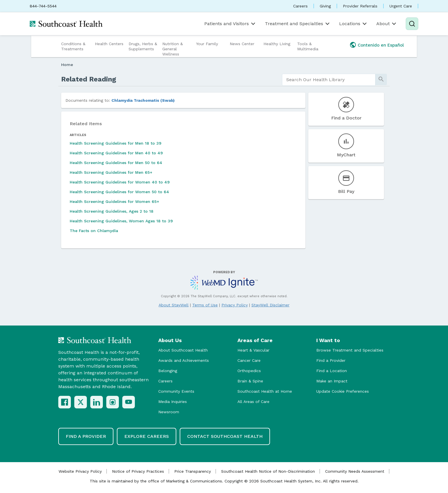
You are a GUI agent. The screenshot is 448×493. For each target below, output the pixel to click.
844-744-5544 (43, 6)
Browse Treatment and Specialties (350, 350)
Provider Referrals (360, 6)
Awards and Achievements (184, 360)
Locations (353, 24)
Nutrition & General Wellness (173, 49)
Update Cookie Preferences (343, 391)
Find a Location (332, 371)
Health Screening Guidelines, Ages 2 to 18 (112, 211)
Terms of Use (205, 305)
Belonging (168, 371)
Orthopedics (249, 371)
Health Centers (109, 44)
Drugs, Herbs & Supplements (143, 46)
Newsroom (169, 412)
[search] (329, 80)
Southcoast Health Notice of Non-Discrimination (268, 471)
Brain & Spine (250, 381)
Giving (325, 6)
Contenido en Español (381, 45)
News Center (242, 44)
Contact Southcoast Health (225, 436)
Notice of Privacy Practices (138, 471)
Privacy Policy (235, 305)
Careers (300, 6)
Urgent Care (401, 6)
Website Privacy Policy (80, 471)
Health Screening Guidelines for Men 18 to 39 (116, 143)
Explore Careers (147, 436)
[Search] (412, 24)
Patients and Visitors (230, 24)
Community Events (176, 391)
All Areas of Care (253, 402)
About (387, 24)
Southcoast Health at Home (265, 391)
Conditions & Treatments (73, 46)
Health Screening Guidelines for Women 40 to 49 (120, 182)
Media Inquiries (173, 402)
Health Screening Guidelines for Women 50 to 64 (119, 192)
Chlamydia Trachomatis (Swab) (143, 100)
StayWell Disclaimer (270, 305)
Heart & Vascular (253, 350)
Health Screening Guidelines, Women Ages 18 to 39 (121, 221)
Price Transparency (193, 471)
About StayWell (174, 305)
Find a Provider (331, 360)
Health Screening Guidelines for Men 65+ (111, 172)
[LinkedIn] (97, 402)
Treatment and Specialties (298, 24)
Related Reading (89, 79)
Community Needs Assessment (355, 471)
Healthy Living (277, 44)
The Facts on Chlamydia (94, 231)
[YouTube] (129, 402)
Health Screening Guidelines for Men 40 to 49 (116, 153)
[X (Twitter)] (81, 402)
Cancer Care (249, 360)
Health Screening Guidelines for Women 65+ (114, 201)
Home (67, 65)
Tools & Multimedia (308, 46)
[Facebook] (65, 402)
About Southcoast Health (183, 350)
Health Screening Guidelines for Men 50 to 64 (116, 163)
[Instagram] (113, 402)
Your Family (207, 44)
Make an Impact (332, 381)
